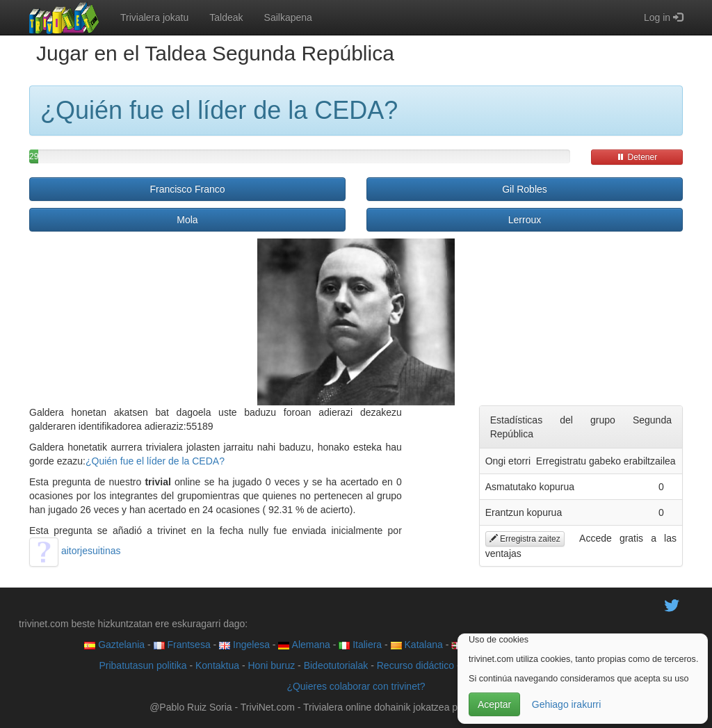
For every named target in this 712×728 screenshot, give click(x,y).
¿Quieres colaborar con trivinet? (356, 686)
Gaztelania (114, 645)
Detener (637, 157)
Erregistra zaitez (525, 539)
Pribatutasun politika (143, 665)
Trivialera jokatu (154, 17)
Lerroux (525, 220)
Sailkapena (288, 17)
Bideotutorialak (336, 665)
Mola (187, 220)
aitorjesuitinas (75, 551)
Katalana (417, 645)
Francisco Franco (187, 189)
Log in (663, 17)
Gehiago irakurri (567, 704)
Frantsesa (182, 645)
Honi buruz (272, 665)
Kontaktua (217, 665)
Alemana (304, 645)
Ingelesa (244, 645)
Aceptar (494, 704)
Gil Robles (525, 189)
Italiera (360, 645)
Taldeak (226, 17)
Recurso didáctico (415, 665)
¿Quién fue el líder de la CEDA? (155, 461)
